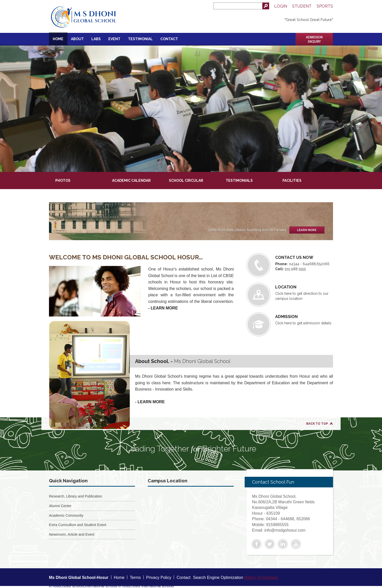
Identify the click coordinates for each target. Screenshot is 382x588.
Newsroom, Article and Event (72, 534)
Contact (169, 39)
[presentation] (77, 178)
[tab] (77, 178)
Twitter (270, 544)
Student (302, 6)
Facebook (257, 544)
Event (114, 39)
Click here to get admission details (290, 324)
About (77, 39)
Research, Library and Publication (75, 496)
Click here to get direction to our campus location (290, 295)
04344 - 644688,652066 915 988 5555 (290, 265)
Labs (96, 39)
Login (281, 6)
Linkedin (283, 544)
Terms (135, 578)
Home (58, 39)
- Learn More (163, 308)
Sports (325, 6)
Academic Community (66, 515)
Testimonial (140, 39)
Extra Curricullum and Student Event (78, 525)
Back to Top (317, 424)
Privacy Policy (159, 578)
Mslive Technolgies (261, 578)
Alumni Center (60, 506)
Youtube (296, 544)
